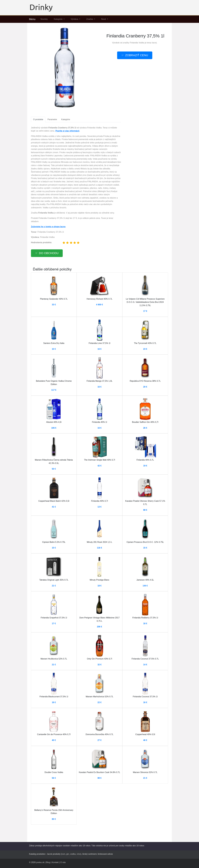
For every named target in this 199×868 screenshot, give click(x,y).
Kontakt (55, 862)
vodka (73, 854)
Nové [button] (104, 19)
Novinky (44, 19)
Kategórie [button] (58, 19)
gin (68, 854)
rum (63, 854)
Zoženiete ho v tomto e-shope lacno (48, 227)
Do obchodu (49, 253)
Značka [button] (90, 19)
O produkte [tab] (38, 119)
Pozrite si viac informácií (67, 131)
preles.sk (40, 862)
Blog (48, 862)
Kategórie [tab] (66, 119)
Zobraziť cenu (137, 55)
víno (79, 854)
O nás (63, 862)
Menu (32, 19)
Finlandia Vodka (137, 43)
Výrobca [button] (75, 19)
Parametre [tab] (52, 119)
